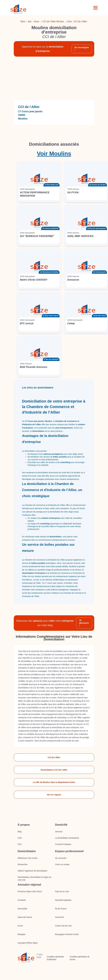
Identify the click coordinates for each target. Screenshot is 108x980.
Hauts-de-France (25, 917)
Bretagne (22, 934)
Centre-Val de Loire (63, 926)
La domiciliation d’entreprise (67, 838)
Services (59, 832)
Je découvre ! (84, 623)
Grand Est (59, 917)
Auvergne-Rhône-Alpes (28, 943)
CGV (20, 844)
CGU (20, 838)
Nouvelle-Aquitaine (63, 900)
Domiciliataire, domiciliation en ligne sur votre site (35, 879)
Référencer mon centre (27, 858)
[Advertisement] (53, 78)
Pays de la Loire (62, 891)
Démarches (23, 864)
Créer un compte (62, 864)
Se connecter (61, 858)
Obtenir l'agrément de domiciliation (32, 871)
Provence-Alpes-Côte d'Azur (30, 891)
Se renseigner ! (82, 49)
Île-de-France (61, 909)
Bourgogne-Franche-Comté (67, 934)
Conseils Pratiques (63, 844)
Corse (20, 926)
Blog (20, 832)
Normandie (22, 909)
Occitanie (22, 900)
